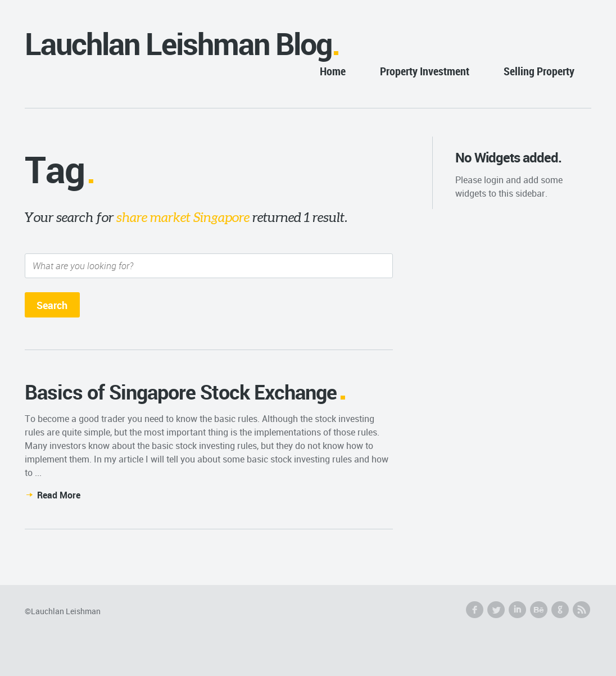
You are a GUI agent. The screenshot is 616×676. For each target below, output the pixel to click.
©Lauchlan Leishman (63, 611)
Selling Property (539, 71)
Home (333, 71)
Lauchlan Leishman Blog (178, 44)
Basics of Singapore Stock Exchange (181, 392)
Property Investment (425, 71)
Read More (59, 495)
